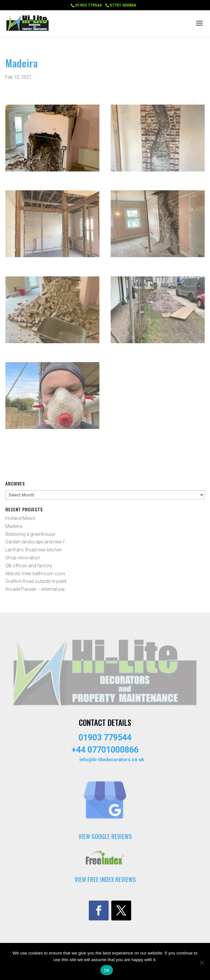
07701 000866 (123, 5)
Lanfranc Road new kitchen (34, 550)
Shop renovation (23, 558)
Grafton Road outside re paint (36, 581)
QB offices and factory (29, 566)
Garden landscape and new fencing (37, 542)
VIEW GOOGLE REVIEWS (105, 836)
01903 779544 (88, 5)
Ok (106, 970)
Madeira (14, 526)
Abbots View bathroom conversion (37, 574)
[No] (202, 962)
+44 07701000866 (105, 750)
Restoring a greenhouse (30, 534)
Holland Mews (20, 518)
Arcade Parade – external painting (37, 589)
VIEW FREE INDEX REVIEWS (105, 879)
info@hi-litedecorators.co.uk (112, 760)
